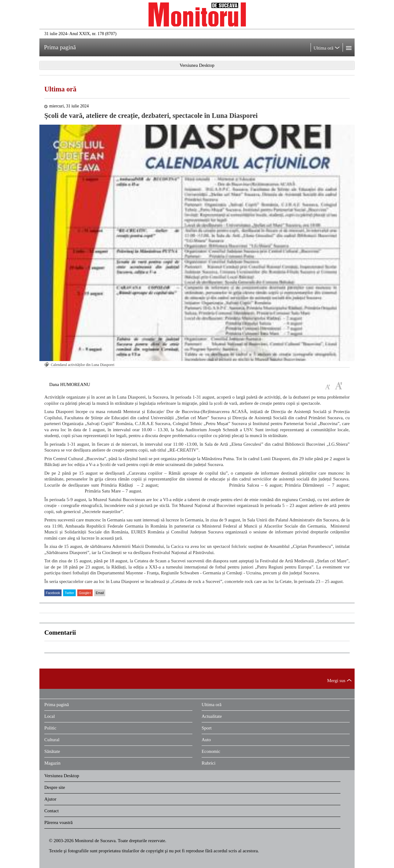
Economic (211, 751)
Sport (207, 728)
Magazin (52, 763)
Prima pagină (57, 705)
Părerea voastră (58, 822)
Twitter (69, 593)
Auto (206, 740)
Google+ (85, 593)
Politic (50, 728)
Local (50, 716)
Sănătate (52, 751)
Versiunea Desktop (62, 776)
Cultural (52, 740)
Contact (52, 811)
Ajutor (50, 799)
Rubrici (209, 763)
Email (100, 593)
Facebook (53, 593)
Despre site (55, 787)
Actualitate (212, 716)
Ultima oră (60, 89)
